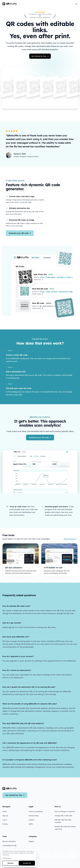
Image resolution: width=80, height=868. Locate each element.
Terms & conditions (36, 812)
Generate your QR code (20, 233)
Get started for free (40, 56)
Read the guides (71, 539)
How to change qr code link (65, 812)
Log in (5, 820)
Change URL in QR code (63, 816)
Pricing (5, 824)
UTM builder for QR (9, 846)
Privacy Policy (34, 816)
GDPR (31, 824)
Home (5, 812)
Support (32, 841)
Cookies (31, 820)
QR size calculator (9, 841)
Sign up (5, 816)
